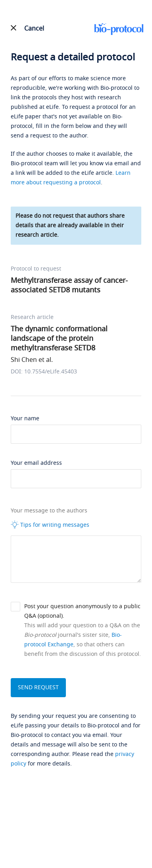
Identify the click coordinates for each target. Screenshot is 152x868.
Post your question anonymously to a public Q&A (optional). (82, 611)
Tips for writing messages (50, 525)
